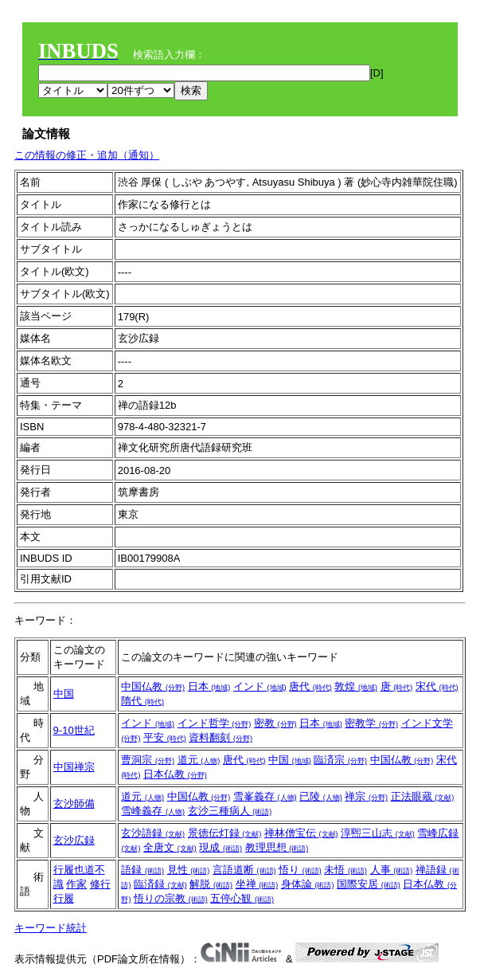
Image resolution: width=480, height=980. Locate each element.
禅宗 (366, 796)
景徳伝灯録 (225, 833)
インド (260, 686)
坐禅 (257, 884)
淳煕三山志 (378, 833)
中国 (64, 694)
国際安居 (369, 884)
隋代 (142, 701)
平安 (165, 737)
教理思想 (277, 847)
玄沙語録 (153, 833)
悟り (300, 870)
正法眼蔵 (423, 796)
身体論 (308, 884)
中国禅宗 (74, 767)
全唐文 (170, 847)
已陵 (321, 796)
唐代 (310, 686)
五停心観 (242, 898)
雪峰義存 (153, 811)
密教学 (371, 723)
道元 (199, 760)
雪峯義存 (265, 796)
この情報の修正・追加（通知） (87, 155)
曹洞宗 (148, 760)
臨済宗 (340, 760)
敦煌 (356, 686)
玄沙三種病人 (230, 811)
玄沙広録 (74, 840)
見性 (189, 870)
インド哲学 (215, 723)
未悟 (345, 870)
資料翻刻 (220, 737)
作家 (76, 884)
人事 (392, 870)
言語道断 (244, 870)
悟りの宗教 (171, 898)
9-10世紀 (74, 730)
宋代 (437, 686)
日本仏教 (175, 774)
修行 (100, 884)
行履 (64, 898)
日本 (209, 686)
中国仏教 (153, 686)
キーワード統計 (51, 928)
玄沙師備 (74, 804)
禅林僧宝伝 (301, 833)
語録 (142, 870)
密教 (275, 723)
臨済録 (160, 884)
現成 (220, 847)
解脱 (211, 884)
